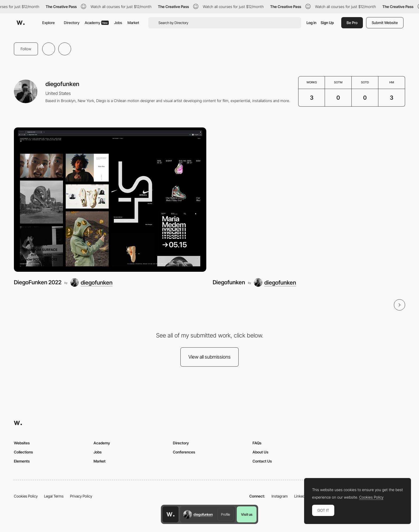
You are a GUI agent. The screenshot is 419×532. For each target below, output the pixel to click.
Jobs (118, 23)
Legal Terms (54, 496)
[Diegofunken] (309, 200)
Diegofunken (229, 282)
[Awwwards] (21, 23)
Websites (22, 443)
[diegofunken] (91, 282)
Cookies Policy (26, 496)
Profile (226, 514)
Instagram (280, 496)
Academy (97, 23)
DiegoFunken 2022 (38, 282)
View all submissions (210, 357)
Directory (72, 23)
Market (133, 23)
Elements (22, 461)
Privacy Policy (81, 496)
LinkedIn (301, 496)
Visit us (247, 514)
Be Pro (352, 23)
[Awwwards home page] (170, 514)
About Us (260, 452)
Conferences (184, 452)
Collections (23, 452)
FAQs (257, 443)
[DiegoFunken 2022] (110, 200)
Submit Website (385, 23)
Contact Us (262, 461)
